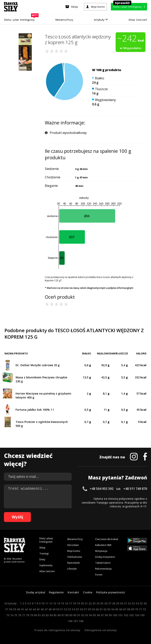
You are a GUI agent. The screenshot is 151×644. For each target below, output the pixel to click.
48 (50, 609)
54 (74, 609)
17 (70, 603)
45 (38, 609)
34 (137, 603)
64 (113, 609)
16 (66, 603)
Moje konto (74, 551)
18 (74, 603)
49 (54, 609)
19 (78, 603)
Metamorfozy (64, 20)
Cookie (88, 592)
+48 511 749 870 (135, 489)
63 (109, 609)
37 (7, 609)
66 (121, 609)
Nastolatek (74, 563)
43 (30, 609)
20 (82, 603)
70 (136, 609)
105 (142, 615)
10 (43, 603)
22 (90, 603)
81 (39, 615)
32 (129, 603)
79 (31, 615)
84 (51, 615)
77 (24, 615)
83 (47, 615)
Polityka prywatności (111, 592)
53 (70, 609)
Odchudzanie (75, 557)
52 (66, 609)
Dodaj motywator (105, 557)
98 (106, 615)
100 (115, 615)
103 (131, 615)
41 (22, 609)
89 (71, 615)
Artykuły (101, 20)
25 (102, 603)
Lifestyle (72, 569)
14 (59, 603)
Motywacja (101, 551)
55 (77, 609)
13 (55, 603)
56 (81, 609)
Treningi (44, 554)
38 (11, 609)
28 (114, 603)
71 (140, 609)
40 (18, 609)
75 (16, 615)
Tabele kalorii (103, 563)
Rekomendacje (103, 569)
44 (34, 609)
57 (85, 609)
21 (86, 603)
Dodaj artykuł (36, 592)
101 (120, 615)
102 (126, 615)
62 (105, 609)
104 (137, 615)
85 (55, 615)
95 (94, 615)
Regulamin (56, 592)
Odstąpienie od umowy (101, 630)
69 (133, 609)
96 (98, 615)
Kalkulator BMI (103, 545)
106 (70, 621)
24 (98, 603)
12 (51, 603)
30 (122, 603)
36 (145, 603)
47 (46, 609)
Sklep (42, 548)
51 (62, 609)
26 (106, 603)
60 (97, 609)
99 (110, 615)
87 (63, 615)
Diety (42, 559)
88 (67, 615)
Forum (99, 575)
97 (102, 615)
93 (87, 615)
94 (90, 615)
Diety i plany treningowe (46, 540)
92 (83, 615)
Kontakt (73, 592)
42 (26, 609)
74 (12, 615)
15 (63, 603)
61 (101, 609)
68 (129, 609)
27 (110, 603)
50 (58, 609)
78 (28, 615)
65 (117, 609)
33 (133, 603)
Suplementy (46, 565)
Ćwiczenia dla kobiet (107, 539)
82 (43, 615)
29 (118, 603)
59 (93, 609)
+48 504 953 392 (102, 489)
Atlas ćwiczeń (138, 20)
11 (47, 603)
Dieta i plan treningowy (20, 19)
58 (89, 609)
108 (81, 621)
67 (125, 609)
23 (94, 603)
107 (75, 621)
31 (125, 603)
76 (20, 615)
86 (59, 615)
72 (144, 609)
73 (8, 615)
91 (79, 615)
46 (42, 609)
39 (15, 609)
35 (141, 603)
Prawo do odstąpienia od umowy (57, 630)
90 (75, 615)
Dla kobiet (73, 545)
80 (35, 615)
